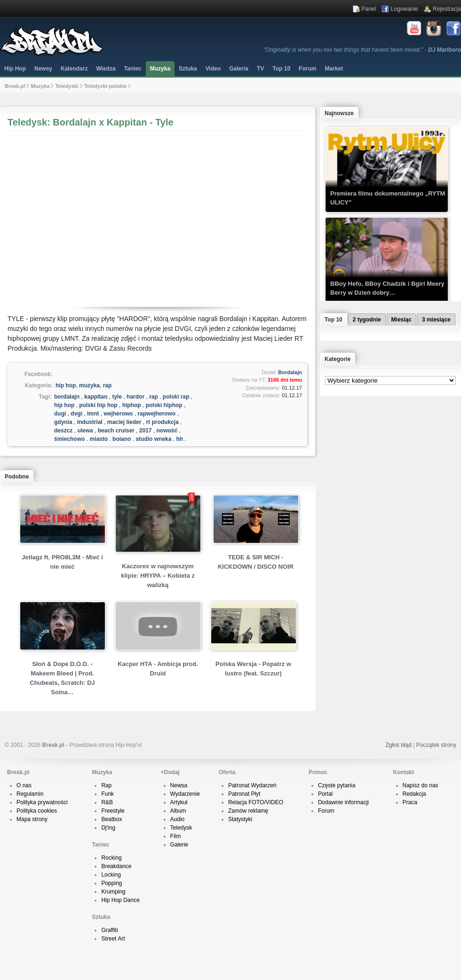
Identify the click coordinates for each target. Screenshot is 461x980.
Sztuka (188, 69)
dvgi (76, 414)
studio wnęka (153, 439)
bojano (122, 439)
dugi (60, 414)
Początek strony (436, 745)
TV (260, 69)
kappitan (96, 397)
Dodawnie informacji (343, 802)
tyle (117, 397)
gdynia (63, 422)
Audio (178, 819)
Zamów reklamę (248, 811)
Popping (111, 883)
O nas (24, 785)
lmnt (93, 414)
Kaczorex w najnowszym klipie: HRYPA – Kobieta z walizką (158, 576)
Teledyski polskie (105, 86)
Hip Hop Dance (120, 900)
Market (334, 69)
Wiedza (106, 69)
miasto (99, 439)
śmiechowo (69, 439)
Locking (111, 875)
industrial (90, 422)
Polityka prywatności (42, 802)
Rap (106, 785)
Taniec (133, 69)
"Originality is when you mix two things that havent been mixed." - (362, 50)
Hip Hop (15, 69)
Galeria (239, 69)
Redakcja (414, 794)
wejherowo (118, 414)
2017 (146, 431)
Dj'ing (108, 828)
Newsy (43, 69)
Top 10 (281, 69)
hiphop (132, 405)
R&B (107, 802)
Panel (369, 9)
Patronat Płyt (244, 794)
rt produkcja (162, 422)
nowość (167, 431)
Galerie (179, 845)
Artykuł (179, 802)
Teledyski (67, 86)
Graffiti (109, 930)
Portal (325, 794)
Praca (410, 802)
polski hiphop (164, 405)
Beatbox (111, 819)
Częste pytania (337, 785)
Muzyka (160, 69)
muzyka (89, 385)
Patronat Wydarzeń (252, 785)
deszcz (63, 431)
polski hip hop (98, 405)
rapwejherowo (156, 414)
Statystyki (240, 819)
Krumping (113, 892)
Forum (326, 811)
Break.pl (15, 86)
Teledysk (181, 828)
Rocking (111, 858)
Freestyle (113, 811)
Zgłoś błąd (398, 745)
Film (176, 836)
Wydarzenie (185, 794)
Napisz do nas (421, 785)
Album (178, 811)
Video (213, 69)
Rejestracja (447, 9)
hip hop (66, 385)
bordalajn (67, 397)
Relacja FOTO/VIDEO (256, 802)
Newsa (179, 785)
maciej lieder (124, 422)
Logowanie (405, 9)
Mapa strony (32, 819)
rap (107, 385)
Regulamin (30, 794)
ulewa (85, 431)
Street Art (113, 939)
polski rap (176, 397)
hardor (135, 397)
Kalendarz (74, 69)
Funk (107, 794)
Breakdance (116, 866)
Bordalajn (290, 372)
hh (179, 439)
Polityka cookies (37, 811)
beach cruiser (116, 431)
